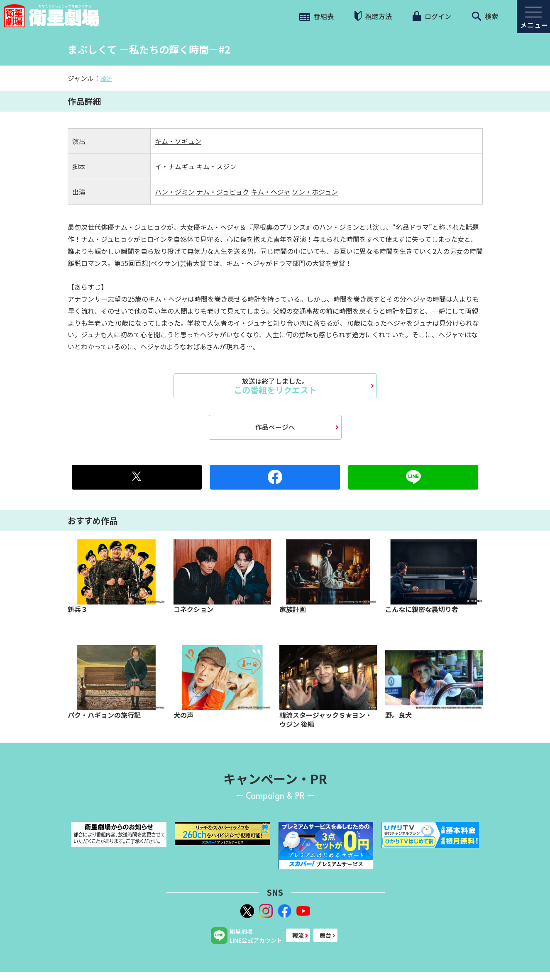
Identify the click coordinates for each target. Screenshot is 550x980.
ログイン (432, 16)
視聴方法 (373, 16)
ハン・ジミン (175, 192)
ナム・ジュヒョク (223, 192)
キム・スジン (216, 166)
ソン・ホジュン (315, 192)
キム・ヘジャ (270, 192)
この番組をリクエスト (275, 386)
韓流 (106, 78)
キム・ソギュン (178, 141)
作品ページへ (275, 427)
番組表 (317, 16)
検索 (485, 16)
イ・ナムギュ (175, 166)
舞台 (325, 935)
